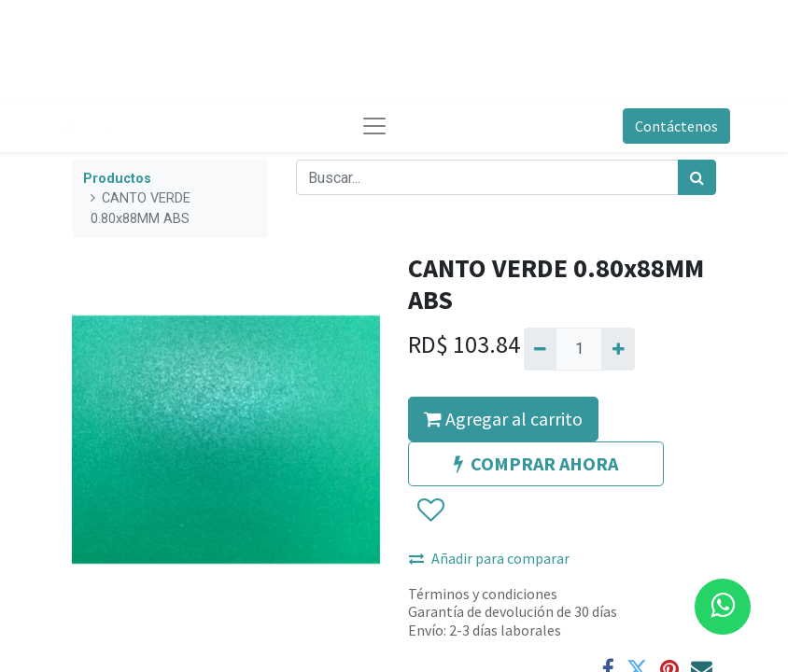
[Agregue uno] (618, 349)
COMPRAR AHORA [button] (536, 463)
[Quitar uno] (540, 349)
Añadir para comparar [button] (489, 558)
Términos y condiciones (483, 594)
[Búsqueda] (697, 177)
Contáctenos (676, 126)
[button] (430, 511)
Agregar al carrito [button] (503, 419)
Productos (117, 179)
